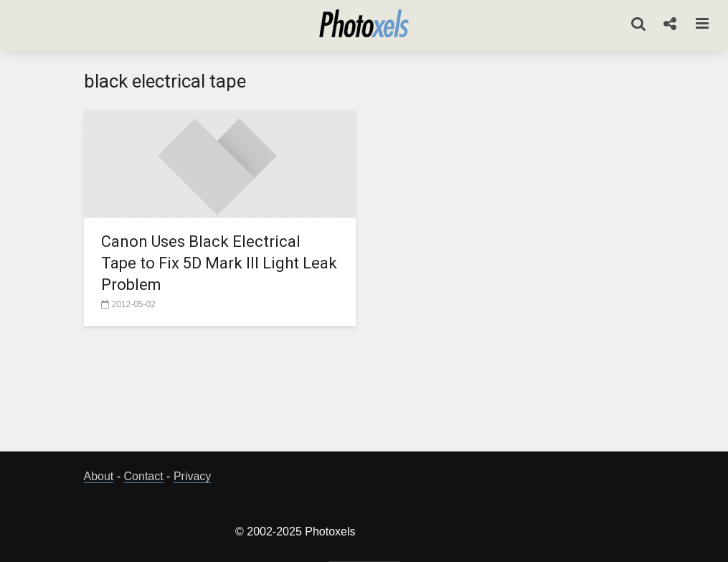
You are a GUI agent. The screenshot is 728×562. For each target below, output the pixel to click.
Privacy (192, 476)
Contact (144, 476)
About (99, 476)
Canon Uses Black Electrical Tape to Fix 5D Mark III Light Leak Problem (219, 263)
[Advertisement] (364, 393)
